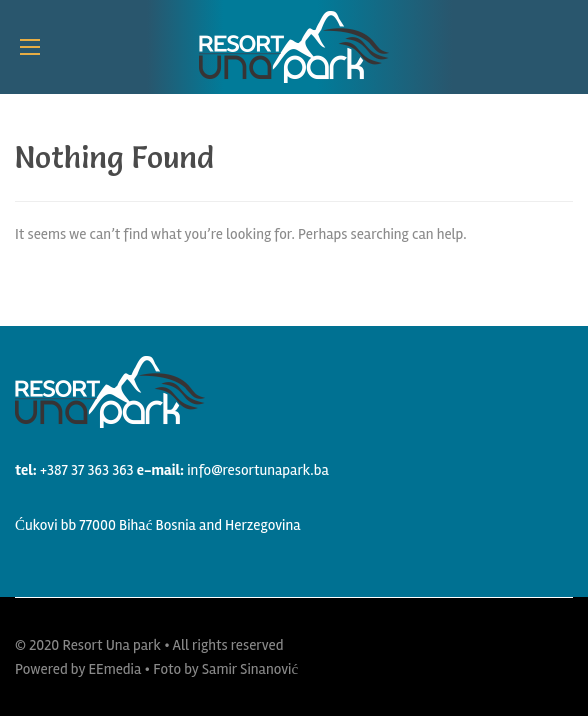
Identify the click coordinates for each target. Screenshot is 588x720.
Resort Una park (111, 645)
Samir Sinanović (250, 669)
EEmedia (114, 669)
